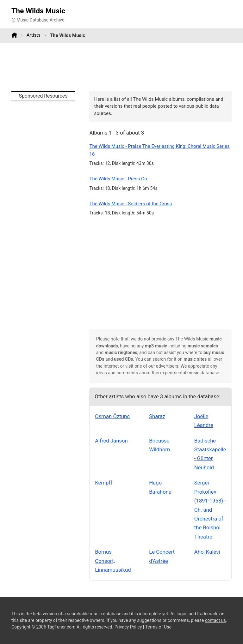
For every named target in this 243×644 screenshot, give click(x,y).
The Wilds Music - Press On (118, 179)
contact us (215, 620)
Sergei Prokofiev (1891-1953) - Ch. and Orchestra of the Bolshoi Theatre (210, 510)
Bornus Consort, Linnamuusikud (113, 561)
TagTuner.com (61, 627)
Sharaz (157, 416)
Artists (34, 35)
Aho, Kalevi (207, 552)
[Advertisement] (121, 67)
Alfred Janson (111, 441)
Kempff (104, 483)
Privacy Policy (128, 627)
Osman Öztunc (112, 416)
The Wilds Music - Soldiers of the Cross (131, 204)
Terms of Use (158, 627)
